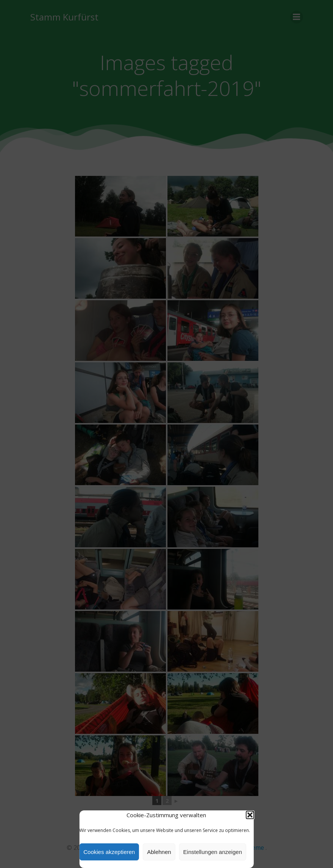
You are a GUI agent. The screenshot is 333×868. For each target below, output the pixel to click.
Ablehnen (159, 852)
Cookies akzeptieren (109, 852)
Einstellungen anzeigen (213, 852)
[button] (250, 815)
